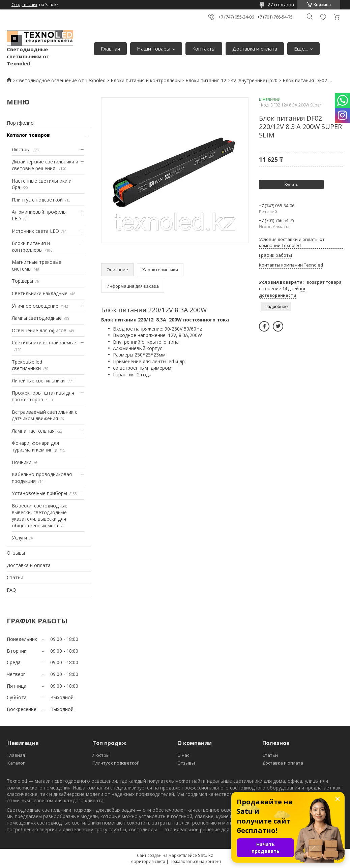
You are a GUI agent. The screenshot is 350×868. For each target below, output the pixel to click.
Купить (291, 184)
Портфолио (20, 123)
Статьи (15, 577)
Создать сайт (24, 5)
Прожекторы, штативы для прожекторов (43, 396)
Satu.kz (206, 855)
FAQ (11, 590)
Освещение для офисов (39, 330)
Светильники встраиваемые (44, 343)
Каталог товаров (28, 135)
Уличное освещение (35, 306)
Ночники (22, 462)
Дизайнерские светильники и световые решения (45, 165)
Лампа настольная (33, 431)
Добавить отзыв (323, 17)
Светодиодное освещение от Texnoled (61, 80)
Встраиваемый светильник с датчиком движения (45, 415)
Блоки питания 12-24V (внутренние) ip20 (231, 80)
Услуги (19, 538)
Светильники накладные (40, 293)
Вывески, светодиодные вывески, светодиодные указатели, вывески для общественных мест (40, 516)
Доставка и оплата (255, 49)
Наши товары (154, 49)
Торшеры (22, 281)
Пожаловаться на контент (195, 861)
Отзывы (16, 553)
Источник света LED (35, 231)
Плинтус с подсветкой (37, 200)
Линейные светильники (39, 381)
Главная (110, 49)
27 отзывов (281, 5)
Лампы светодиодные (37, 318)
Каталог (16, 763)
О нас (183, 755)
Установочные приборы (39, 493)
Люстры (21, 149)
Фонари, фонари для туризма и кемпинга (35, 446)
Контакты (204, 49)
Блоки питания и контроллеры (146, 80)
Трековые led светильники (27, 365)
